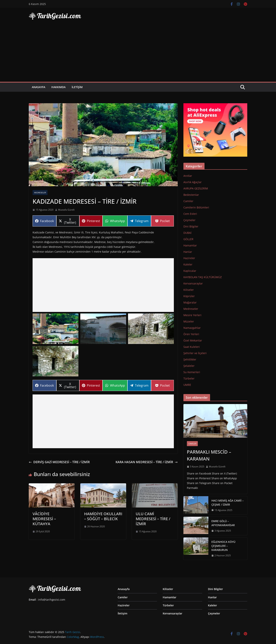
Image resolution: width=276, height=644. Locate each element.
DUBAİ (187, 233)
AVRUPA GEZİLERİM (196, 188)
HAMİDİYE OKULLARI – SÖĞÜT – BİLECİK (103, 516)
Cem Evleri (190, 214)
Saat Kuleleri (192, 347)
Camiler (188, 201)
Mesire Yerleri (192, 315)
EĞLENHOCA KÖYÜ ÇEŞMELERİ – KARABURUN (223, 546)
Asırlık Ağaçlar (193, 182)
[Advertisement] (138, 53)
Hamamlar (190, 245)
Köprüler (189, 296)
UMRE (187, 385)
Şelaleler (189, 366)
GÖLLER (188, 239)
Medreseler (40, 193)
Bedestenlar (191, 195)
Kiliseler (189, 290)
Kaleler (188, 264)
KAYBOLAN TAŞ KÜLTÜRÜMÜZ (203, 277)
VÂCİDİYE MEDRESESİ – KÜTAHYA (44, 519)
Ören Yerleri (191, 334)
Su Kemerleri (192, 372)
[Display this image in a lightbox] (55, 329)
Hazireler (189, 258)
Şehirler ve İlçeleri (195, 353)
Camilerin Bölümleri (196, 207)
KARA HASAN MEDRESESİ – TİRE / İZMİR (147, 462)
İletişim (77, 87)
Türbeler (189, 378)
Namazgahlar (192, 328)
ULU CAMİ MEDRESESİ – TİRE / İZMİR (153, 519)
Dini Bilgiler (191, 226)
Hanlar (188, 252)
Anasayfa (39, 87)
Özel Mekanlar (193, 340)
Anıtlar (188, 176)
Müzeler (189, 321)
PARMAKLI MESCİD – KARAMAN (209, 455)
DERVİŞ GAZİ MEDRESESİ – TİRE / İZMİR (59, 462)
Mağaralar (190, 302)
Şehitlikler (190, 359)
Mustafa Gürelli (66, 210)
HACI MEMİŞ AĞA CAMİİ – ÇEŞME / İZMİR (228, 503)
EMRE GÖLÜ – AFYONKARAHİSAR (223, 523)
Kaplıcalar (190, 271)
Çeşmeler (189, 220)
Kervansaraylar (193, 283)
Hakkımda (58, 87)
